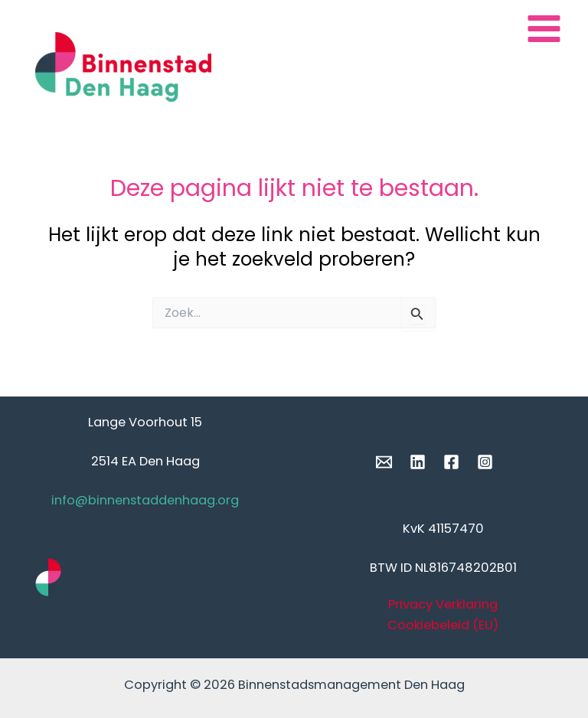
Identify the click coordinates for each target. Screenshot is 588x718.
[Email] (384, 462)
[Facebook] (451, 462)
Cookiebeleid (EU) (443, 625)
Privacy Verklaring (443, 604)
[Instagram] (485, 462)
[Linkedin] (418, 462)
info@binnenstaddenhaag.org (145, 500)
